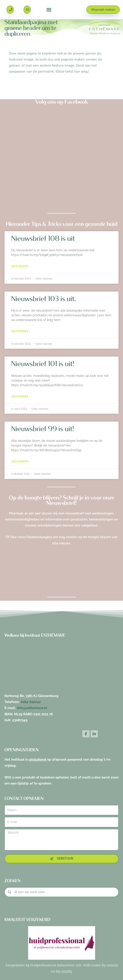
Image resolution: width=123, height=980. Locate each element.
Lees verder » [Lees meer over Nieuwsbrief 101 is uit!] (21, 397)
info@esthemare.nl (32, 708)
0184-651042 (31, 702)
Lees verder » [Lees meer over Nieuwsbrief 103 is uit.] (21, 331)
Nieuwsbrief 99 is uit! (43, 429)
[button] (49, 10)
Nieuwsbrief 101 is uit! (43, 364)
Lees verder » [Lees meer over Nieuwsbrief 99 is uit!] (21, 462)
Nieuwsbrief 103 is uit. (44, 299)
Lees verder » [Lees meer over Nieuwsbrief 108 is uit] (21, 266)
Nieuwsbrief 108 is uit (43, 239)
